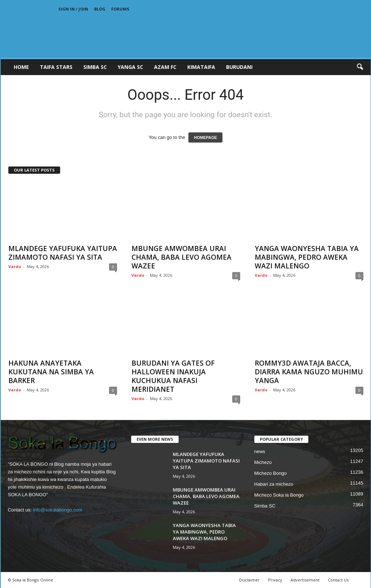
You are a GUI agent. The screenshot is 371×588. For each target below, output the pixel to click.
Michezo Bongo (271, 473)
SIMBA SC (95, 67)
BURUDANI (239, 67)
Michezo (263, 462)
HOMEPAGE (205, 137)
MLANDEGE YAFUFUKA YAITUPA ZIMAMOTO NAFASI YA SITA (63, 253)
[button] (360, 67)
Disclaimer (249, 580)
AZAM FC (165, 67)
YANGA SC (130, 67)
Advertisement (305, 580)
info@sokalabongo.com (58, 510)
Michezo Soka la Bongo (279, 495)
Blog (100, 9)
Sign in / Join (73, 9)
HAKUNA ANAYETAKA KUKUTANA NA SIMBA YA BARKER (51, 372)
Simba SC (265, 506)
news (260, 451)
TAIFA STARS (56, 67)
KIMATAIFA (201, 67)
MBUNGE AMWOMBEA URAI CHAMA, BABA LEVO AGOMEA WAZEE (182, 257)
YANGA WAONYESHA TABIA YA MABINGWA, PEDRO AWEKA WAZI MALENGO (307, 257)
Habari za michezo (274, 484)
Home (21, 67)
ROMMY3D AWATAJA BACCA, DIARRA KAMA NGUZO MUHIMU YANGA (309, 372)
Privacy (275, 580)
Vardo (15, 266)
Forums (120, 9)
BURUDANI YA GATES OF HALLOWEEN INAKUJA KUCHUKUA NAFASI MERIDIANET (173, 376)
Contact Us (338, 580)
